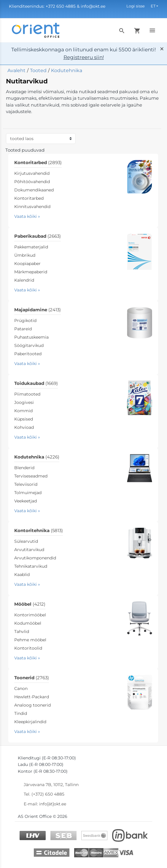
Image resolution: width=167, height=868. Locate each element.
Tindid (21, 713)
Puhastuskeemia (31, 337)
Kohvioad (24, 427)
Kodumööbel (28, 623)
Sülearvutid (26, 541)
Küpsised (24, 419)
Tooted (38, 70)
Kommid (23, 411)
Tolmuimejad (28, 493)
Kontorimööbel (30, 615)
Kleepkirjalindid (30, 722)
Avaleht (16, 70)
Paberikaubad (38, 236)
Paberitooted (28, 354)
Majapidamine (38, 310)
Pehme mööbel (30, 640)
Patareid (23, 329)
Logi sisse (136, 6)
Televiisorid (26, 484)
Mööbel (30, 604)
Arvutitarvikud (29, 550)
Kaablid (22, 575)
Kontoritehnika (39, 530)
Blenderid (24, 468)
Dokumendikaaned (34, 190)
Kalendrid (24, 280)
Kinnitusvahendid (32, 207)
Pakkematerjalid (31, 247)
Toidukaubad (36, 383)
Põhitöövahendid (32, 182)
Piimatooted (27, 394)
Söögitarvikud (29, 345)
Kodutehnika (67, 70)
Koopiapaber (27, 264)
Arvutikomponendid (35, 558)
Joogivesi (24, 402)
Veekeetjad (26, 501)
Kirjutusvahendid (32, 173)
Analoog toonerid (32, 705)
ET (153, 6)
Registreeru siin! (84, 57)
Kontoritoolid (28, 648)
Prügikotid (25, 320)
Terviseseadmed (31, 476)
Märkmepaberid (31, 272)
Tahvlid (22, 631)
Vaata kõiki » (27, 216)
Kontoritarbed (38, 162)
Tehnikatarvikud (31, 566)
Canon (21, 688)
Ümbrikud (25, 255)
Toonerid (32, 678)
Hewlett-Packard (32, 697)
